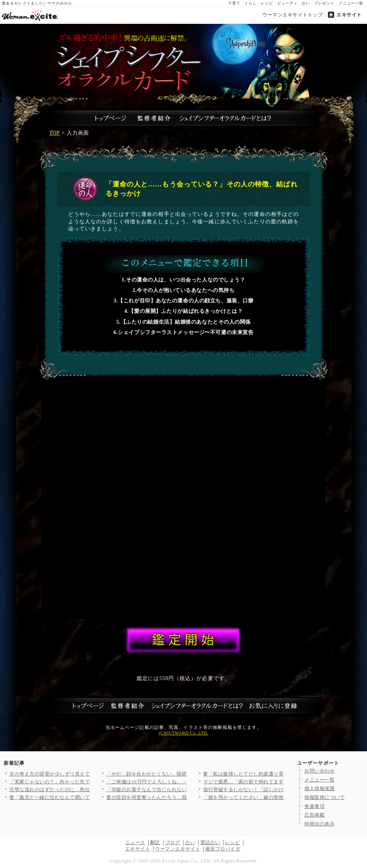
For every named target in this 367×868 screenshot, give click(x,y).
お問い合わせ (319, 771)
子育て (234, 3)
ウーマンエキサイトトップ (292, 15)
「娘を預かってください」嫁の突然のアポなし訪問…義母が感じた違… (284, 797)
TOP (55, 133)
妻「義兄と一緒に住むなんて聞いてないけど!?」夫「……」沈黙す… (87, 797)
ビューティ (287, 3)
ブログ (173, 842)
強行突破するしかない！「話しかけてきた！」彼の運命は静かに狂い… (284, 790)
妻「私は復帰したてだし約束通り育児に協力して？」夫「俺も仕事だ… (284, 774)
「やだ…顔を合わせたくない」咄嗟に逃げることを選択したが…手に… (187, 774)
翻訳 (155, 842)
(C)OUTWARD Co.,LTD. (183, 733)
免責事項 (314, 806)
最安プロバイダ (223, 849)
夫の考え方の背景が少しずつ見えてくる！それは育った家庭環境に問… (90, 774)
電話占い (210, 842)
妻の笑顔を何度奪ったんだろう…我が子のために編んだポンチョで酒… (187, 797)
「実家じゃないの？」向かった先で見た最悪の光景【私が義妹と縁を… (90, 782)
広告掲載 (314, 815)
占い (306, 3)
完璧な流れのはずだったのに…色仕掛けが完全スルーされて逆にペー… (90, 790)
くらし (251, 3)
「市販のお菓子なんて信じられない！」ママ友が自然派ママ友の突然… (187, 790)
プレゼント (324, 3)
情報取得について (325, 797)
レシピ (267, 3)
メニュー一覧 (351, 3)
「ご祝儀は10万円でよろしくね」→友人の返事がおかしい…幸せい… (184, 782)
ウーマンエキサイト (178, 849)
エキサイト (349, 15)
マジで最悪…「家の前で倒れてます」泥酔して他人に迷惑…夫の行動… (284, 782)
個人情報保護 (319, 788)
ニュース (135, 842)
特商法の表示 (319, 824)
